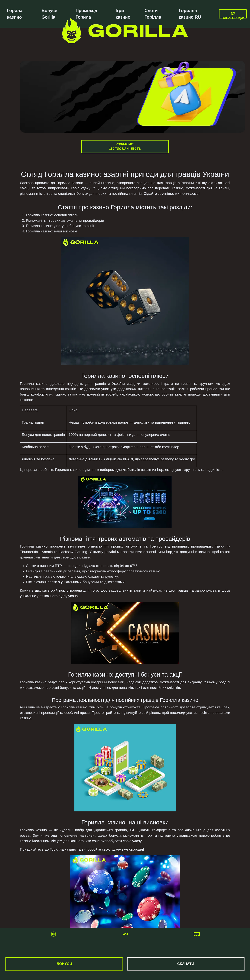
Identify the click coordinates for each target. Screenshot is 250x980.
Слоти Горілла (153, 14)
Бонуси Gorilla (50, 14)
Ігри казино (123, 14)
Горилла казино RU (190, 14)
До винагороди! (233, 16)
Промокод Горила (86, 14)
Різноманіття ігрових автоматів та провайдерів (65, 220)
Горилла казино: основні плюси (52, 215)
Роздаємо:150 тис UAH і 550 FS (125, 146)
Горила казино (15, 14)
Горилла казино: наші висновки (52, 231)
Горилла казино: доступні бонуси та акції (60, 226)
